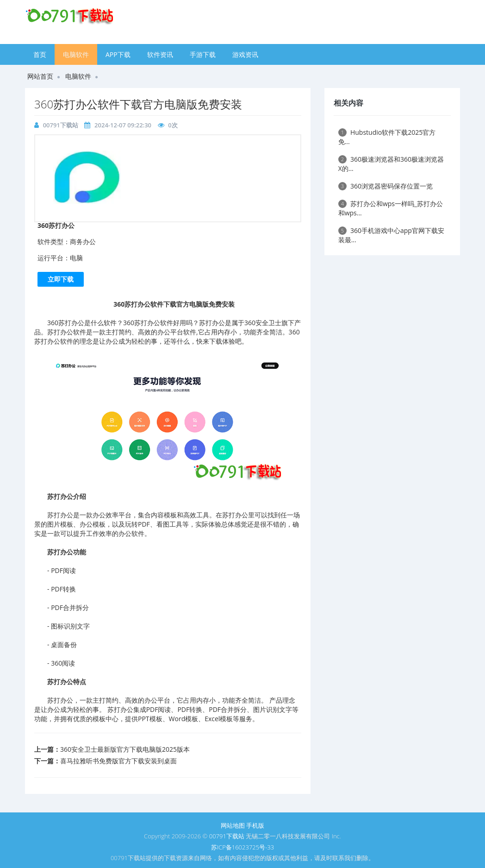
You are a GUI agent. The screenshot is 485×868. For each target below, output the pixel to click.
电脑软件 (76, 54)
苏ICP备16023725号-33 (242, 847)
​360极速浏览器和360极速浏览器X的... (391, 164)
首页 (40, 54)
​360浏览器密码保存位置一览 (386, 186)
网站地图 (233, 825)
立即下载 (61, 279)
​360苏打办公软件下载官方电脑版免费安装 (138, 104)
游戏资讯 (245, 54)
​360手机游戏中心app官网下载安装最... (391, 235)
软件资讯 (160, 54)
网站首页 (40, 76)
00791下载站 (61, 125)
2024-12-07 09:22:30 (123, 125)
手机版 (255, 825)
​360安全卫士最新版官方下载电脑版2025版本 (125, 749)
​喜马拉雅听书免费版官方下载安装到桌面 (118, 761)
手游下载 (203, 54)
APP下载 (118, 54)
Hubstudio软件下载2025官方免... (387, 137)
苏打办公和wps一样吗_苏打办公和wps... (391, 208)
